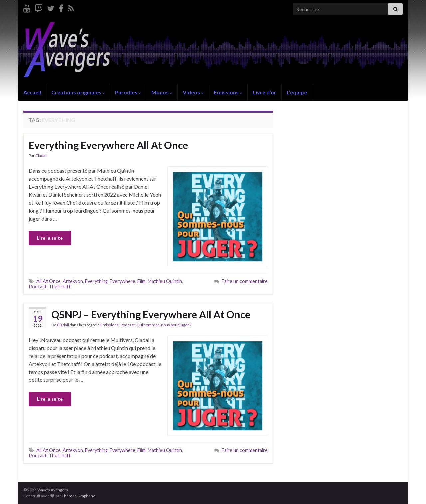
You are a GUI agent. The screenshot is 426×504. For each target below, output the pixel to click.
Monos (162, 92)
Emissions (228, 92)
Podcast (38, 286)
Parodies (128, 92)
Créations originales (78, 92)
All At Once (48, 281)
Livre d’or (264, 92)
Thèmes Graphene (78, 496)
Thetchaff (60, 286)
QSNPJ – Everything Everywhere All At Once (151, 314)
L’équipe (297, 92)
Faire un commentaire (245, 281)
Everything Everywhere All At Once (108, 145)
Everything (96, 281)
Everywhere (123, 281)
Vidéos (193, 92)
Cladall (41, 156)
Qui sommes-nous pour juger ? (164, 325)
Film (142, 281)
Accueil (32, 92)
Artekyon (73, 281)
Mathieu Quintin (165, 281)
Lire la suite (50, 238)
